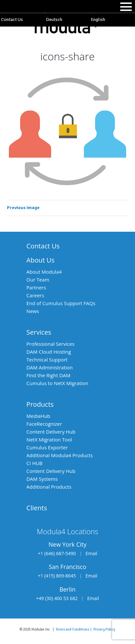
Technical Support (47, 360)
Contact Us (12, 20)
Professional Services (51, 344)
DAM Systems (42, 479)
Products (40, 404)
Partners (36, 287)
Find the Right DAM (48, 375)
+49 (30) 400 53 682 (57, 598)
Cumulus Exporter (47, 447)
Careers (35, 295)
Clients (37, 508)
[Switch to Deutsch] (67, 20)
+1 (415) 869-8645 (57, 576)
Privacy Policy (104, 629)
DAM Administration (50, 367)
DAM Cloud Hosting (49, 352)
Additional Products (49, 487)
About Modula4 (44, 272)
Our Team (38, 280)
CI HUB (35, 463)
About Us (41, 260)
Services (39, 332)
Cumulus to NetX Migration (58, 383)
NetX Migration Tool (49, 439)
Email (91, 553)
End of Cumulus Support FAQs (61, 303)
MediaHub (39, 416)
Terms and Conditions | (75, 629)
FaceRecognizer (44, 424)
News (33, 311)
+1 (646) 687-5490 (57, 553)
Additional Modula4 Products (60, 455)
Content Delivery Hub (51, 432)
